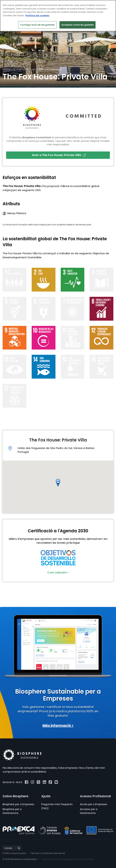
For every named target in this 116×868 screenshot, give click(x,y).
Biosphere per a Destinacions (12, 811)
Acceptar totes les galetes (78, 25)
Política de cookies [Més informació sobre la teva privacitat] (37, 15)
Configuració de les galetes (37, 25)
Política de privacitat (14, 853)
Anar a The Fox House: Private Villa (59, 155)
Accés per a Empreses (94, 804)
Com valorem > (58, 573)
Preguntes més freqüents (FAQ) (57, 806)
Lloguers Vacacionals (47, 69)
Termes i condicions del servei (48, 853)
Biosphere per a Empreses (18, 804)
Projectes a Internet (85, 859)
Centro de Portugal (16, 69)
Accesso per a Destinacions (89, 811)
